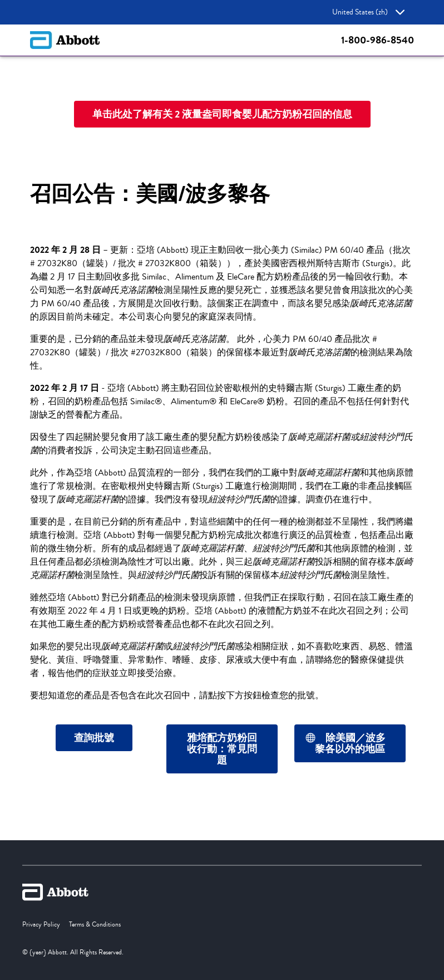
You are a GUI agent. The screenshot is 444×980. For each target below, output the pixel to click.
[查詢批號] (94, 738)
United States (368, 12)
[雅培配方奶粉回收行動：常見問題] (222, 749)
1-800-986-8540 (378, 40)
